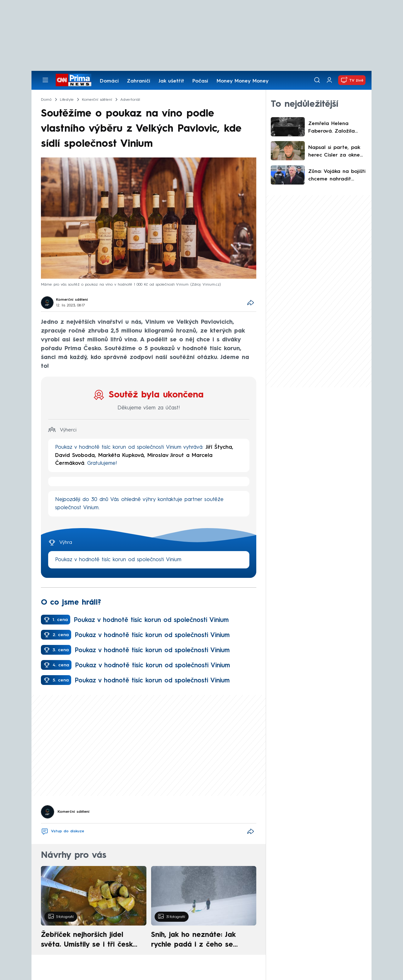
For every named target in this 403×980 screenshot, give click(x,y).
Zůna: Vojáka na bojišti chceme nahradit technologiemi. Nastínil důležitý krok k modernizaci (337, 176)
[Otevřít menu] (45, 80)
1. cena (60, 620)
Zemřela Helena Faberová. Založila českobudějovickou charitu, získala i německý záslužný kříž (336, 128)
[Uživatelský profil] (329, 80)
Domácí (109, 81)
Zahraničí (139, 81)
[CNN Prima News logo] (74, 80)
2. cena (61, 635)
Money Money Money (243, 81)
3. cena (61, 650)
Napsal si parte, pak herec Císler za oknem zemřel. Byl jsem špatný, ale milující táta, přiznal (336, 152)
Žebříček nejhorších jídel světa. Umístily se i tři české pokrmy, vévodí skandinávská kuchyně (90, 941)
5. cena (61, 680)
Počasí (200, 81)
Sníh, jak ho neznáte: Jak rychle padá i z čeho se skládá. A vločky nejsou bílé (198, 941)
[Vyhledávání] (317, 80)
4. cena (61, 665)
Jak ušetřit (171, 81)
